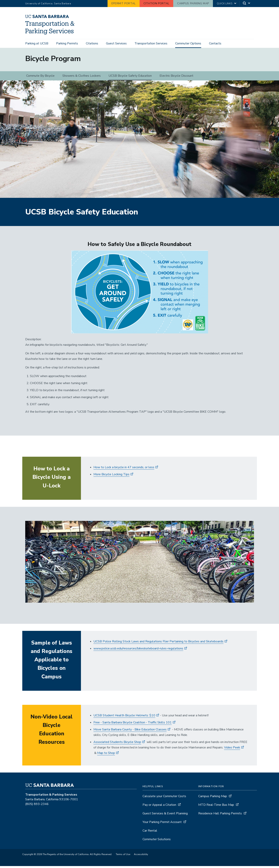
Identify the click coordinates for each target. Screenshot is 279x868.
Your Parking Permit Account (162, 824)
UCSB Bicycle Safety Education (130, 78)
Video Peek (232, 749)
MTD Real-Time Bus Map (216, 807)
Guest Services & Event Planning (165, 815)
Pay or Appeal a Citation (159, 807)
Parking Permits (67, 43)
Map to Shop (106, 755)
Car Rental (150, 833)
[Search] (247, 4)
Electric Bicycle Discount (176, 78)
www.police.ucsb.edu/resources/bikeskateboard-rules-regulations (138, 650)
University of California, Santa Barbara (48, 4)
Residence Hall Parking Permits (220, 815)
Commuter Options (188, 43)
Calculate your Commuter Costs (164, 798)
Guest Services (116, 43)
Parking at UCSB (37, 43)
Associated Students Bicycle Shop (117, 744)
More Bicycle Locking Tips (111, 476)
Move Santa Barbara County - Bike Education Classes (130, 731)
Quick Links (225, 4)
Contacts (215, 43)
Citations (92, 43)
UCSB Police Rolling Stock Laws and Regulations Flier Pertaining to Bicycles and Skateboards (158, 643)
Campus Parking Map (193, 3)
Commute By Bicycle (40, 78)
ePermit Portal (124, 3)
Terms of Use (123, 856)
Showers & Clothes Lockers (82, 78)
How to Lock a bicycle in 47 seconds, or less (124, 469)
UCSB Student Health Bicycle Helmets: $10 (124, 717)
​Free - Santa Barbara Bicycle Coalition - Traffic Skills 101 (133, 724)
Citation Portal (156, 3)
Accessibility (141, 856)
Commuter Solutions (157, 841)
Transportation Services (151, 43)
